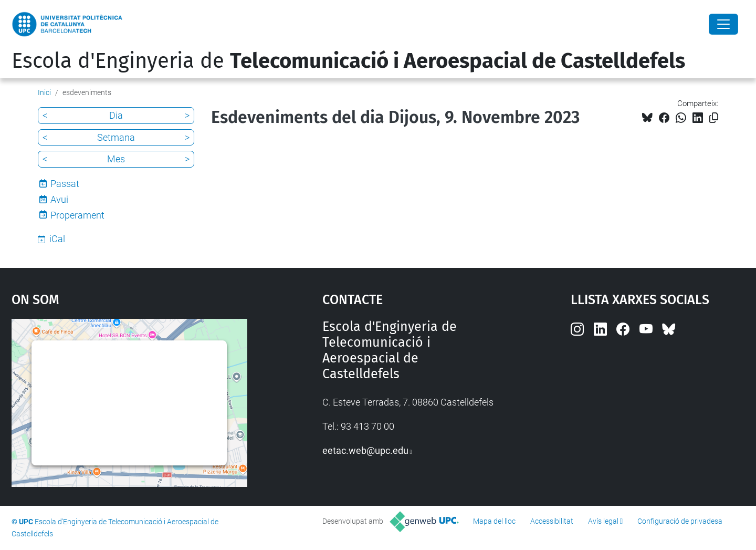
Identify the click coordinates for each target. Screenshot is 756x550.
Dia (116, 115)
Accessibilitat (552, 521)
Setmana (116, 137)
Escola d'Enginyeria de (348, 61)
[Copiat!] (714, 118)
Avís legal (603, 521)
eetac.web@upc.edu (365, 450)
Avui (59, 199)
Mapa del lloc (494, 521)
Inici (44, 92)
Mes (116, 159)
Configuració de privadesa (680, 521)
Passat (65, 184)
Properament (77, 215)
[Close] (723, 24)
